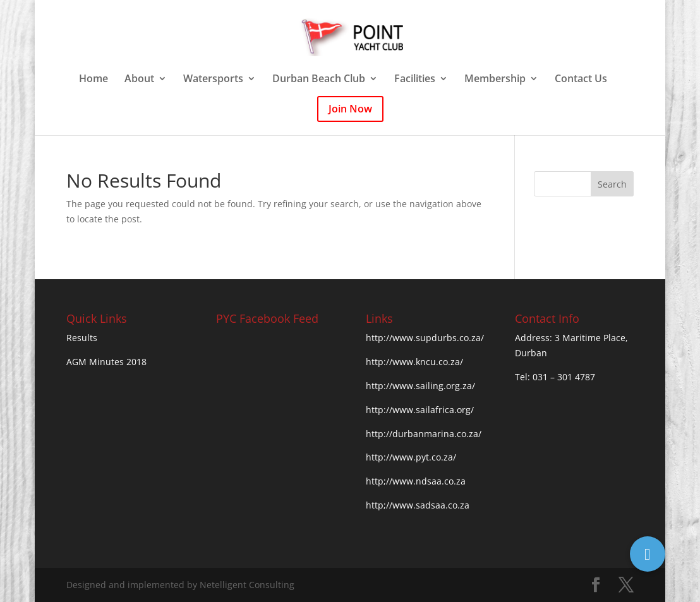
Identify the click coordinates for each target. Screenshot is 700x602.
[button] (648, 554)
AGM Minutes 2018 (106, 362)
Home (94, 80)
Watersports (213, 80)
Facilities (415, 80)
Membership (495, 80)
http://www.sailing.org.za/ (420, 386)
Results (82, 338)
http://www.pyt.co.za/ (411, 457)
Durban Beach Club (319, 80)
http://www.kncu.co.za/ (414, 362)
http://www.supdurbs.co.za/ (425, 338)
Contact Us (581, 80)
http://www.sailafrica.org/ (420, 410)
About (139, 80)
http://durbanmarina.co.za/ (424, 434)
